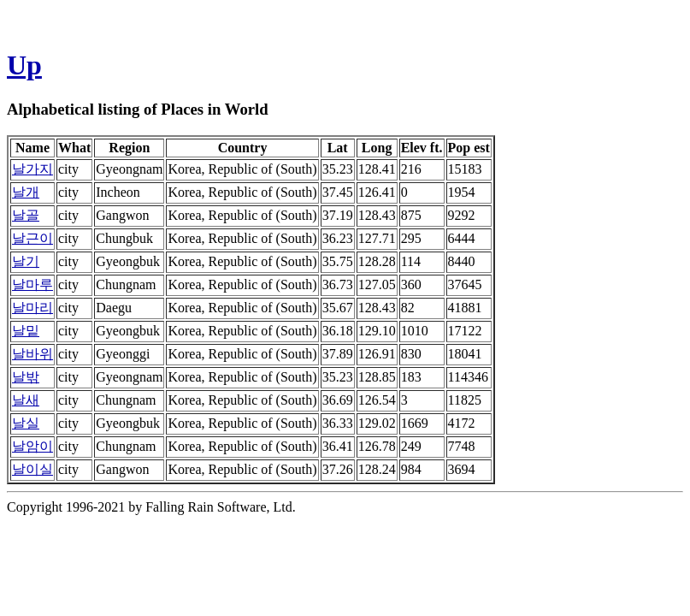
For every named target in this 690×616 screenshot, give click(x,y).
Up (24, 65)
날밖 (26, 377)
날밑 (26, 331)
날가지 (32, 169)
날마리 (32, 308)
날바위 (32, 354)
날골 (26, 215)
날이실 (32, 469)
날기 (26, 261)
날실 (26, 423)
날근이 (32, 238)
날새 (26, 400)
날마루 (32, 284)
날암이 (32, 446)
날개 (26, 192)
